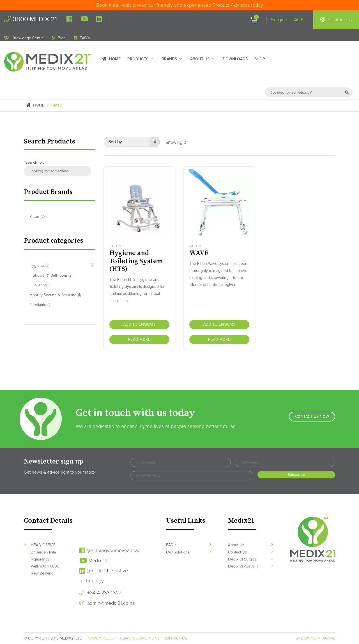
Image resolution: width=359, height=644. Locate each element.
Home (114, 60)
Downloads (238, 60)
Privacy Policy (101, 638)
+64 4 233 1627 (100, 593)
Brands (176, 60)
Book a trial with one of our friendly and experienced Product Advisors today (180, 5)
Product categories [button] (54, 240)
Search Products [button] (50, 142)
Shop (263, 60)
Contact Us (336, 20)
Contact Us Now (312, 419)
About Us (206, 60)
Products (144, 60)
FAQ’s (82, 38)
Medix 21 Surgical (250, 559)
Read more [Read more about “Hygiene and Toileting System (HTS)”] (139, 339)
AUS (299, 20)
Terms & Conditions (140, 638)
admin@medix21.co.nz (107, 603)
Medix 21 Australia (250, 566)
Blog (59, 38)
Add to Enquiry (139, 324)
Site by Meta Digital (315, 638)
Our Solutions (188, 552)
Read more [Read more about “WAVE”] (219, 339)
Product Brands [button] (49, 192)
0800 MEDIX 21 (32, 19)
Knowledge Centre (24, 38)
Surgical (280, 20)
